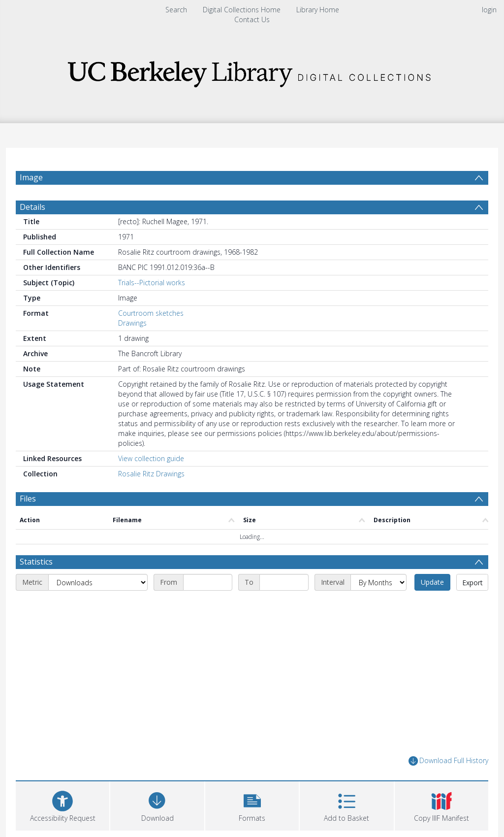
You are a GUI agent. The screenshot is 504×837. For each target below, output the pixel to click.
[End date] (284, 606)
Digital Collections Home (242, 10)
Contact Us (252, 19)
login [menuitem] (489, 10)
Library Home (318, 10)
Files (28, 522)
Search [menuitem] (176, 10)
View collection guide (151, 482)
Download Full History (448, 785)
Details (32, 231)
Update (432, 606)
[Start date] (208, 606)
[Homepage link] (252, 71)
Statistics (36, 585)
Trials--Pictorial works (152, 306)
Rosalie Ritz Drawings (151, 497)
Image (31, 177)
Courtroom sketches (151, 337)
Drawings (132, 347)
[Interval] (378, 606)
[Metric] (98, 606)
